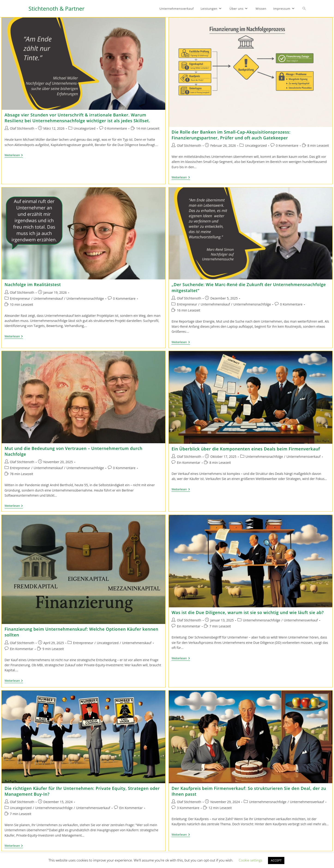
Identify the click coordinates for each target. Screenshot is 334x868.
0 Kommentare (116, 128)
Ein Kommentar (188, 462)
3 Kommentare (188, 806)
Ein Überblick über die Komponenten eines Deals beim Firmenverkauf (246, 448)
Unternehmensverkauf (304, 456)
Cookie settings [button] (250, 860)
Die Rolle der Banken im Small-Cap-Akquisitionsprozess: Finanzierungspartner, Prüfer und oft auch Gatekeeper (231, 135)
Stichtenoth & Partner (57, 8)
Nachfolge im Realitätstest (33, 284)
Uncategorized (84, 128)
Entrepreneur (20, 298)
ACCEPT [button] (276, 860)
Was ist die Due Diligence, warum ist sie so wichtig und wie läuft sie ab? (248, 611)
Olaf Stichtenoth (22, 128)
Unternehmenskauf (48, 298)
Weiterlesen (14, 156)
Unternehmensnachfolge (85, 298)
